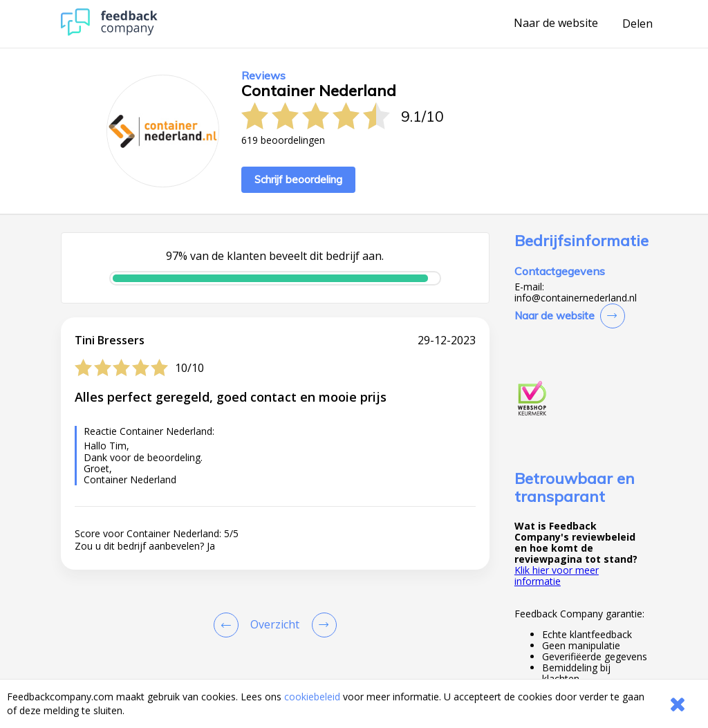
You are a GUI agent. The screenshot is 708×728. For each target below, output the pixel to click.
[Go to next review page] (322, 625)
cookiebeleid (312, 697)
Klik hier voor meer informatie (557, 576)
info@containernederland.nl (576, 298)
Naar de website (556, 24)
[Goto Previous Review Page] (229, 625)
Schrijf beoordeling (298, 179)
